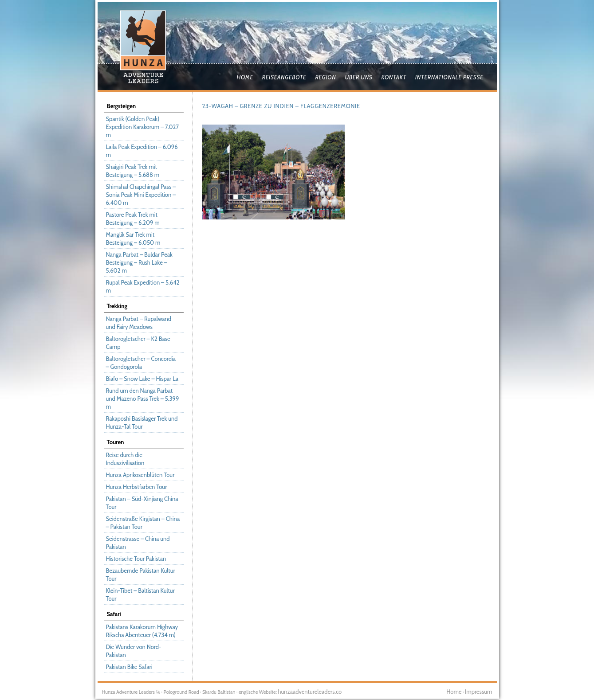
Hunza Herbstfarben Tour (137, 487)
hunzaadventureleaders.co (310, 692)
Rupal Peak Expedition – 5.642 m (143, 286)
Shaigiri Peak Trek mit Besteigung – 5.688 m (133, 171)
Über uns (358, 77)
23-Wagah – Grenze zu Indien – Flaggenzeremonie (281, 106)
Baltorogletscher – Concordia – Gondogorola (141, 363)
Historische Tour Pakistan (136, 559)
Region (325, 77)
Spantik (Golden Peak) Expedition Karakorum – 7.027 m (142, 127)
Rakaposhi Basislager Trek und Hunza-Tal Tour (142, 422)
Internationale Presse (449, 77)
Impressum (478, 692)
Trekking (117, 306)
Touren (116, 442)
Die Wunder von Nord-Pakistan (134, 651)
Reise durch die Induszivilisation (125, 459)
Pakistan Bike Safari (129, 667)
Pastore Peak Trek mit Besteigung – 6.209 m (133, 219)
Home (245, 77)
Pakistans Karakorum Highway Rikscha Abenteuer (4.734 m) (142, 631)
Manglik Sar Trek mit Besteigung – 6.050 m (133, 239)
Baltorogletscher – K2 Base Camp (138, 343)
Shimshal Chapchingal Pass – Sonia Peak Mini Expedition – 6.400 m (141, 195)
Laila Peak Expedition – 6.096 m (142, 151)
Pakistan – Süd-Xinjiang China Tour (142, 503)
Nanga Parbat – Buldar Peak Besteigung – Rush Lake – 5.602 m (139, 262)
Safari (114, 614)
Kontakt (393, 77)
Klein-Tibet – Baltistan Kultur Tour (140, 594)
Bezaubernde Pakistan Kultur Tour (141, 575)
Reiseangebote (284, 77)
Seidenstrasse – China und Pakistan (138, 543)
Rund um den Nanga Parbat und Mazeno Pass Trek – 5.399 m (143, 399)
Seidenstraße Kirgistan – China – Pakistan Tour (143, 523)
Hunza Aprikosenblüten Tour (140, 475)
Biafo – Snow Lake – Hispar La (142, 379)
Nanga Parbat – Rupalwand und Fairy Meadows (139, 323)
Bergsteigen (122, 106)
